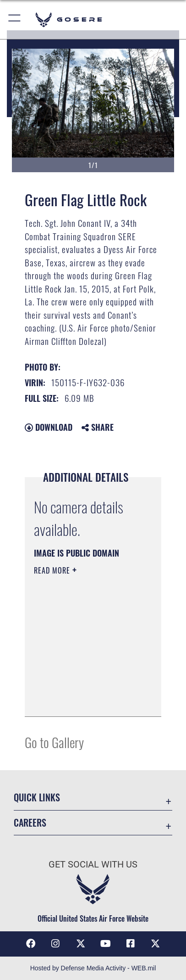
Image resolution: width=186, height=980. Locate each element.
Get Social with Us (93, 865)
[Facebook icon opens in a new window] (31, 944)
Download (49, 427)
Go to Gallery (54, 742)
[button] (15, 20)
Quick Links (37, 797)
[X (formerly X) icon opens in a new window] (81, 944)
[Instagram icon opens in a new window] (55, 944)
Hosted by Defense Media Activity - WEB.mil (93, 968)
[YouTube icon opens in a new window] (105, 944)
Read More (53, 570)
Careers (30, 823)
